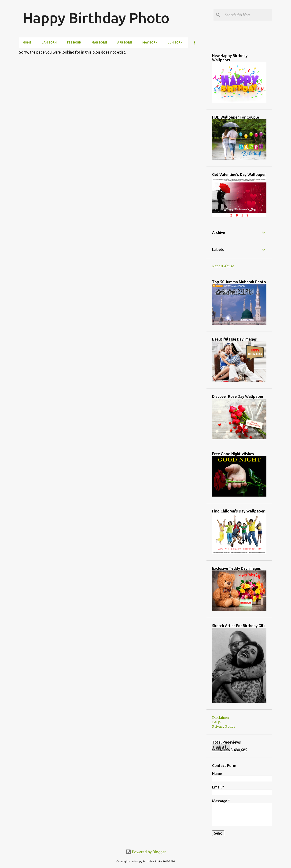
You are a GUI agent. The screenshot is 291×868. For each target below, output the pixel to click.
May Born (150, 42)
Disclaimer (221, 718)
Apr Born (125, 42)
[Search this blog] (247, 15)
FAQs (216, 722)
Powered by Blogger (146, 852)
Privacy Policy (224, 726)
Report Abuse (223, 266)
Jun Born (175, 42)
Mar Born (99, 42)
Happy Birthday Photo (96, 18)
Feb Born (74, 42)
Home (27, 42)
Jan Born (49, 42)
